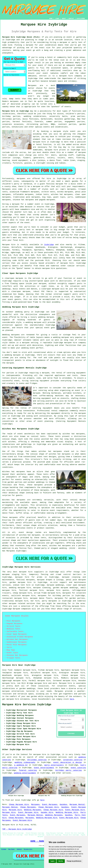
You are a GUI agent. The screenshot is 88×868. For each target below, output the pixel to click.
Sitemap (4, 849)
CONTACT (71, 19)
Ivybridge (49, 245)
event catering (78, 768)
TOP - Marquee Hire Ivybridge (17, 829)
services (63, 757)
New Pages (11, 849)
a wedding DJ (21, 765)
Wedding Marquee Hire (67, 812)
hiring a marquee (58, 42)
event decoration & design (68, 762)
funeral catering (28, 770)
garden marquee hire (21, 582)
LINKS (57, 19)
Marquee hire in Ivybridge (16, 111)
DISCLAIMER (81, 19)
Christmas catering (37, 760)
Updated (19, 849)
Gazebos (63, 804)
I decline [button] (61, 861)
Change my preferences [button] (74, 861)
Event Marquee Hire (75, 810)
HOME (51, 19)
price (82, 235)
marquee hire (35, 258)
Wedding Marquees (33, 810)
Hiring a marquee (11, 204)
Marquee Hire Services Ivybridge (27, 705)
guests (5, 209)
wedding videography (25, 762)
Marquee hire (9, 245)
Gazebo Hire (47, 812)
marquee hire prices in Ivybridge (63, 150)
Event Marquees (50, 804)
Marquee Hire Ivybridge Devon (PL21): (21, 37)
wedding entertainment (25, 773)
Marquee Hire (15, 810)
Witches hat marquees (14, 472)
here (72, 699)
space (65, 68)
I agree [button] (52, 861)
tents (83, 508)
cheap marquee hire (22, 593)
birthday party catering (69, 770)
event (41, 65)
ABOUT (64, 19)
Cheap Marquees (28, 807)
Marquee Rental (77, 804)
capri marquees (68, 189)
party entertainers (54, 765)
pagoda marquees (47, 200)
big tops (47, 197)
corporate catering (73, 760)
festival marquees (25, 580)
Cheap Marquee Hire (19, 804)
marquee (30, 45)
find (10, 670)
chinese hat (19, 200)
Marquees (6, 189)
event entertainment (44, 768)
